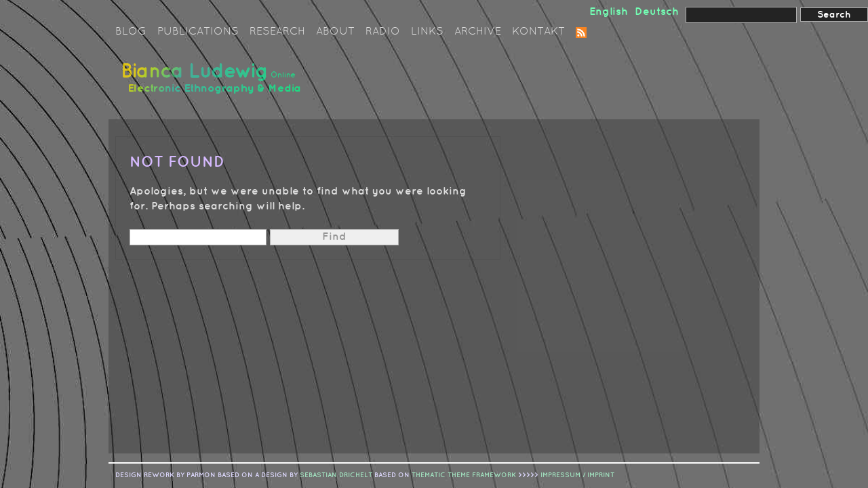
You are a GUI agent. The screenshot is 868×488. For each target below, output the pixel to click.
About (335, 32)
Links (427, 32)
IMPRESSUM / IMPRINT (577, 475)
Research (277, 32)
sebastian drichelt (336, 475)
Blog (131, 32)
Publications (198, 32)
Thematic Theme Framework (464, 475)
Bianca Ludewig (214, 84)
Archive (478, 32)
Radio (383, 32)
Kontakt (538, 32)
